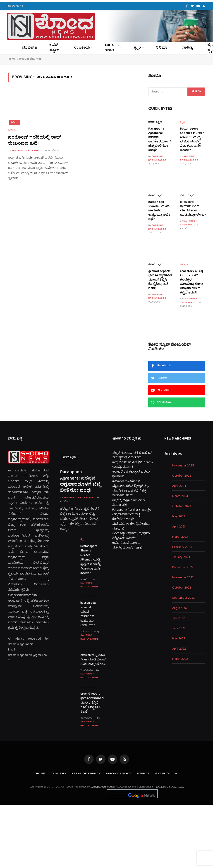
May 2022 (179, 639)
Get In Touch (166, 774)
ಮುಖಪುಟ (30, 48)
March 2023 (180, 537)
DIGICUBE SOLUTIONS (170, 787)
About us (58, 774)
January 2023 (181, 557)
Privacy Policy (118, 774)
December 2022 (183, 568)
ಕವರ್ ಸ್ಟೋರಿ (54, 48)
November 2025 (183, 466)
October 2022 (182, 588)
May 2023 (179, 517)
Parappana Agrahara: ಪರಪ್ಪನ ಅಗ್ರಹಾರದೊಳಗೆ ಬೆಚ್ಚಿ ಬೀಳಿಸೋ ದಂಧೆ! (159, 140)
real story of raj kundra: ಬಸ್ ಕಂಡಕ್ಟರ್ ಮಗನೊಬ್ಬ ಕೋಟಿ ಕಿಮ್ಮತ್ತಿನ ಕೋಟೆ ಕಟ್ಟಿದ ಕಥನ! (191, 282)
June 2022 (179, 629)
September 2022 (183, 598)
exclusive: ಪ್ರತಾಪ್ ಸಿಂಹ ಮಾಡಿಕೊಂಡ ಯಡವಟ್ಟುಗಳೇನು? (193, 209)
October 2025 (182, 476)
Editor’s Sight (112, 48)
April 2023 (179, 527)
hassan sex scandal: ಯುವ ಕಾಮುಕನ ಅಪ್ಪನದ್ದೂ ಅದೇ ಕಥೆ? (159, 211)
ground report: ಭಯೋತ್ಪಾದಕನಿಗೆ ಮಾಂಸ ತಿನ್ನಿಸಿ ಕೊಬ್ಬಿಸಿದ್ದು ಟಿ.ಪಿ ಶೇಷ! (160, 280)
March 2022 (180, 659)
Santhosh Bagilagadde (28, 150)
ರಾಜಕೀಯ (82, 48)
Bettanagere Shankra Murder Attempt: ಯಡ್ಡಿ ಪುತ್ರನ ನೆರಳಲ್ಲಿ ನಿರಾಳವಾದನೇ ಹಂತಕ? (192, 140)
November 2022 (183, 578)
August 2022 (181, 608)
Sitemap (143, 774)
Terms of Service (86, 774)
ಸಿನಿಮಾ (162, 48)
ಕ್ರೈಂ (137, 48)
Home (12, 59)
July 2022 (178, 618)
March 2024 (180, 496)
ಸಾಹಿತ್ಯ (187, 48)
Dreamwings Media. (103, 787)
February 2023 (182, 547)
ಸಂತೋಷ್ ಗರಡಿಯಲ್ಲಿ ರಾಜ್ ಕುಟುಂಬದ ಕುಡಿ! (35, 141)
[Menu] (10, 48)
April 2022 (179, 649)
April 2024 (179, 486)
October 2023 (182, 507)
